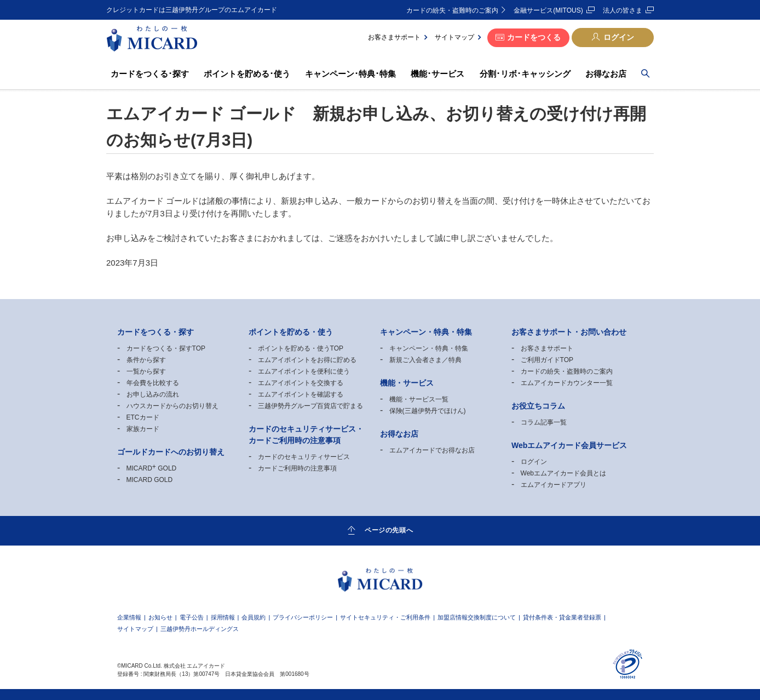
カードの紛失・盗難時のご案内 (452, 10)
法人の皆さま (623, 10)
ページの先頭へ (389, 530)
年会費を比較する (153, 383)
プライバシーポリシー (303, 618)
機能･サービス (437, 74)
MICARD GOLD (152, 468)
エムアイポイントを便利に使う (304, 371)
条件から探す (146, 360)
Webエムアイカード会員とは (563, 473)
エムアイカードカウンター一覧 (567, 383)
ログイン (619, 37)
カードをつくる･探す (150, 74)
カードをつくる (534, 37)
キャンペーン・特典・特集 (429, 348)
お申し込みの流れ (153, 394)
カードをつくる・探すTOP (166, 348)
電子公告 (192, 618)
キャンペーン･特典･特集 (350, 74)
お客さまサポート (394, 37)
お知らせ (160, 618)
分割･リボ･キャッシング (525, 74)
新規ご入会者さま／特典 (425, 360)
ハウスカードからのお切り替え (172, 406)
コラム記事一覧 (544, 422)
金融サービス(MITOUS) (548, 10)
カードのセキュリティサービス (304, 457)
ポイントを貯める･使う (247, 74)
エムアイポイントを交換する (301, 383)
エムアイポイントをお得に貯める (307, 360)
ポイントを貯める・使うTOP (301, 348)
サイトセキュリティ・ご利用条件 (385, 618)
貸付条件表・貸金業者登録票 (562, 618)
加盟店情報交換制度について (477, 618)
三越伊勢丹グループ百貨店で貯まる (310, 406)
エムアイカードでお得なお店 (432, 450)
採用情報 (223, 618)
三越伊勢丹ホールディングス (200, 629)
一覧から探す (146, 371)
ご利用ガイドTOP (547, 360)
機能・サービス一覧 (419, 399)
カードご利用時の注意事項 (297, 468)
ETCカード (143, 417)
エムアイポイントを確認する (301, 394)
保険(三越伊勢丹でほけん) (428, 411)
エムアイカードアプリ (554, 485)
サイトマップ (454, 37)
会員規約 (254, 618)
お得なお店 (606, 74)
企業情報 (129, 618)
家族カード (143, 429)
